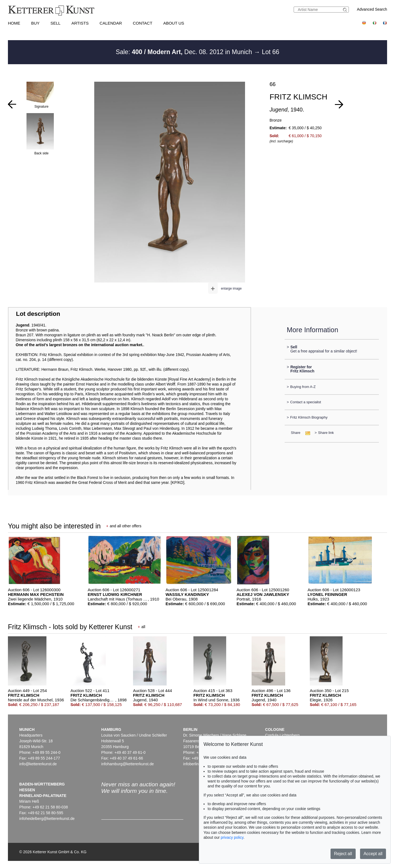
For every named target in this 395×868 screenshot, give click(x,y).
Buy (35, 23)
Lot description (38, 314)
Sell (56, 23)
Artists (80, 23)
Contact (142, 23)
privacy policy (232, 837)
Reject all (343, 854)
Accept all (373, 854)
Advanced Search (372, 9)
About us (174, 23)
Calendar (111, 23)
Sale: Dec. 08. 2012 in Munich (185, 52)
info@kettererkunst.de (38, 764)
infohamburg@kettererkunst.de (128, 764)
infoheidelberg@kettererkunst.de (47, 819)
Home (14, 23)
